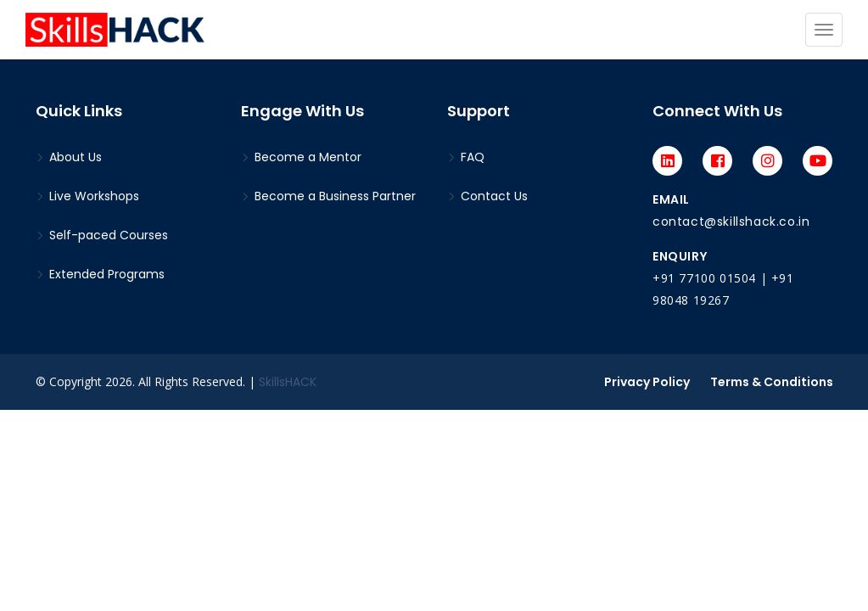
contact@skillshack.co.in (731, 221)
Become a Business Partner (328, 196)
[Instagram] (767, 161)
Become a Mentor (301, 157)
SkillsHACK (288, 382)
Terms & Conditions (772, 382)
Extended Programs (100, 274)
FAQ (466, 157)
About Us (69, 157)
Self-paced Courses (102, 235)
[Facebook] (717, 161)
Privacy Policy (647, 382)
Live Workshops (87, 196)
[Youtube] (818, 161)
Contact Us (487, 196)
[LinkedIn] (667, 161)
